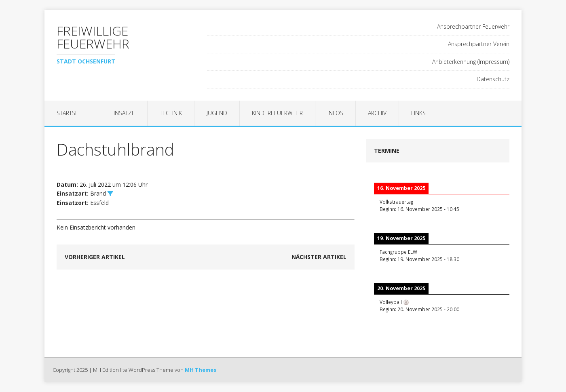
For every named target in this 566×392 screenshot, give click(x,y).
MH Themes (201, 370)
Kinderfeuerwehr (277, 113)
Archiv (377, 113)
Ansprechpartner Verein (479, 44)
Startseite (71, 113)
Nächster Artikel (319, 257)
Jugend (217, 113)
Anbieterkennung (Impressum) (471, 62)
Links (418, 113)
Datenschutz (493, 79)
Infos (335, 113)
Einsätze (123, 113)
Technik (171, 113)
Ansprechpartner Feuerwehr (473, 26)
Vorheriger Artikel (95, 257)
